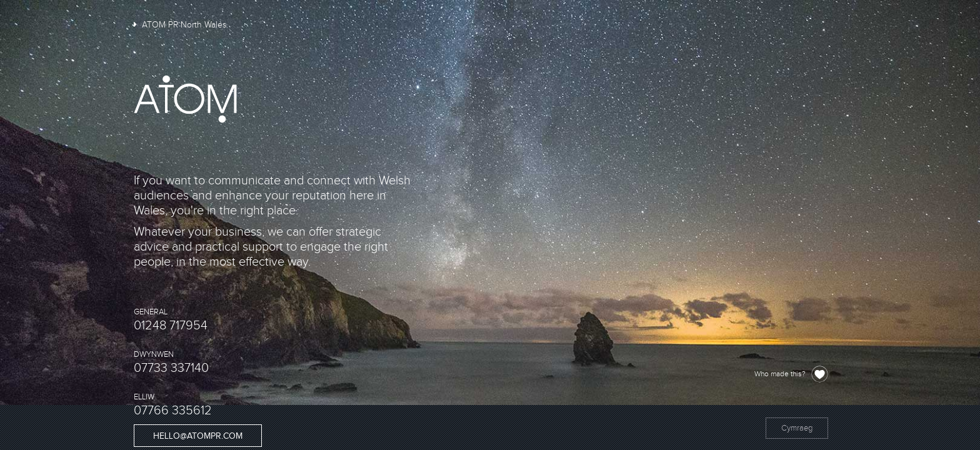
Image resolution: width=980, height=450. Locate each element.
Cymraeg (797, 428)
